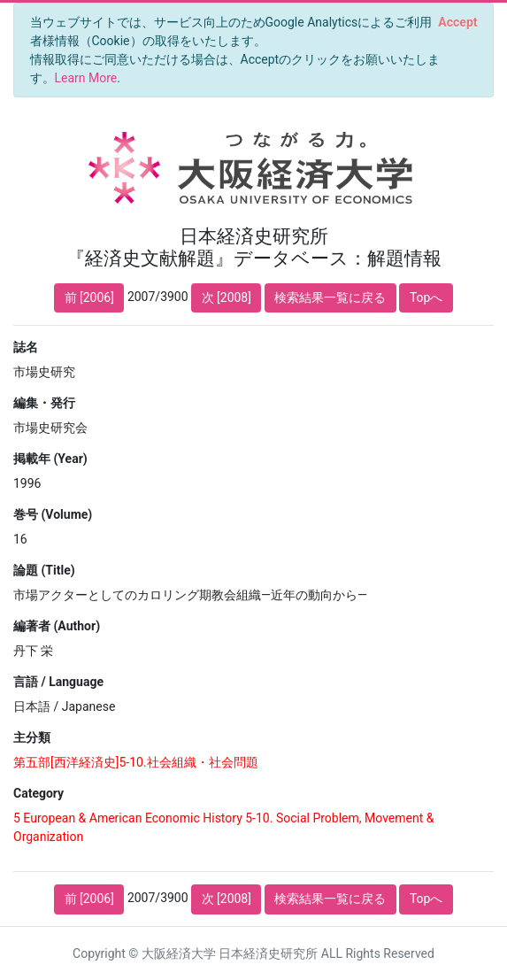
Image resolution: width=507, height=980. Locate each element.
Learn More (86, 78)
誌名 (26, 347)
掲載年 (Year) (50, 459)
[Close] (458, 22)
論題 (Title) (44, 570)
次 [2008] (227, 297)
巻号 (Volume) (53, 514)
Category (38, 793)
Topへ (426, 297)
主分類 (32, 737)
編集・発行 (44, 403)
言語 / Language (58, 682)
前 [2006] (89, 297)
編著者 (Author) (57, 626)
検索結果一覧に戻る (330, 297)
